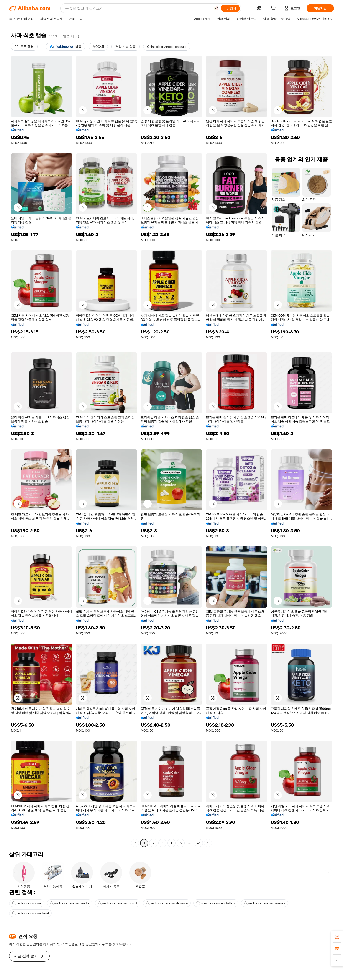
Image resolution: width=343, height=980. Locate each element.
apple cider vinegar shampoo (167, 903)
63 (199, 843)
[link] (337, 937)
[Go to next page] (208, 843)
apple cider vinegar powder (70, 903)
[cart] (274, 9)
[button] (216, 8)
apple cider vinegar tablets (216, 903)
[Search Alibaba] (137, 8)
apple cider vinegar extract (118, 903)
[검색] (230, 8)
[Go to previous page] (135, 843)
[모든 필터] (24, 47)
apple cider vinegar (27, 903)
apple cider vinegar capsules (265, 903)
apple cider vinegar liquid (30, 913)
